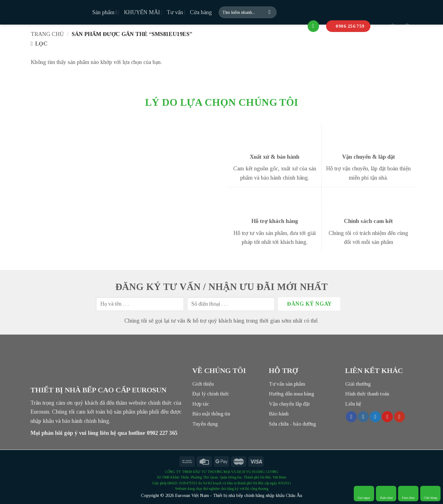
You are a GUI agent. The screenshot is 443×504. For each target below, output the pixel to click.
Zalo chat (386, 494)
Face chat (408, 494)
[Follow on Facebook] (351, 417)
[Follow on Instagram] (363, 417)
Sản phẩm (105, 12)
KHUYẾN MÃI (142, 12)
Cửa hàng (201, 12)
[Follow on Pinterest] (387, 417)
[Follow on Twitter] (375, 417)
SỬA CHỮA (395, 26)
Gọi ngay (364, 494)
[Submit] (270, 12)
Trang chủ (47, 34)
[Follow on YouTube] (400, 417)
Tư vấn (175, 12)
